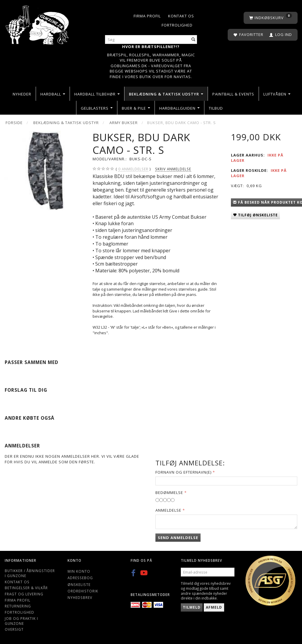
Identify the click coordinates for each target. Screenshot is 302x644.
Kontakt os (181, 16)
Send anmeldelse (178, 538)
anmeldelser (133, 169)
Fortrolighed (177, 25)
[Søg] (193, 40)
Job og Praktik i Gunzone (21, 621)
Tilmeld (192, 607)
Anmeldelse (168, 510)
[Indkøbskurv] (271, 18)
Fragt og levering (24, 594)
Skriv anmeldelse (173, 169)
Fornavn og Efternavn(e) (183, 472)
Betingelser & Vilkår (26, 588)
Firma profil (147, 16)
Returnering (18, 606)
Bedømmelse (169, 493)
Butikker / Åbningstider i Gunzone (30, 573)
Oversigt (14, 629)
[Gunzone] (38, 23)
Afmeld (214, 607)
